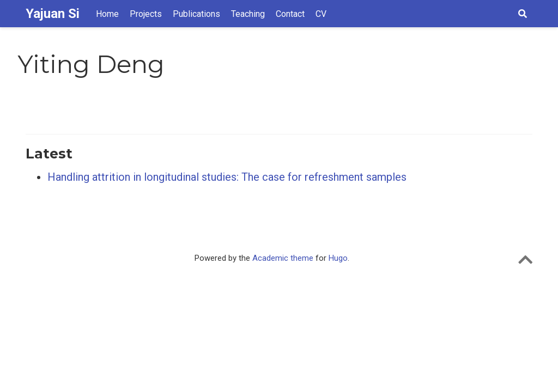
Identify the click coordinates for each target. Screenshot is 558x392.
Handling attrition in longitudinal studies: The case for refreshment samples (227, 177)
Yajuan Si (53, 14)
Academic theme (283, 258)
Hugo (338, 258)
